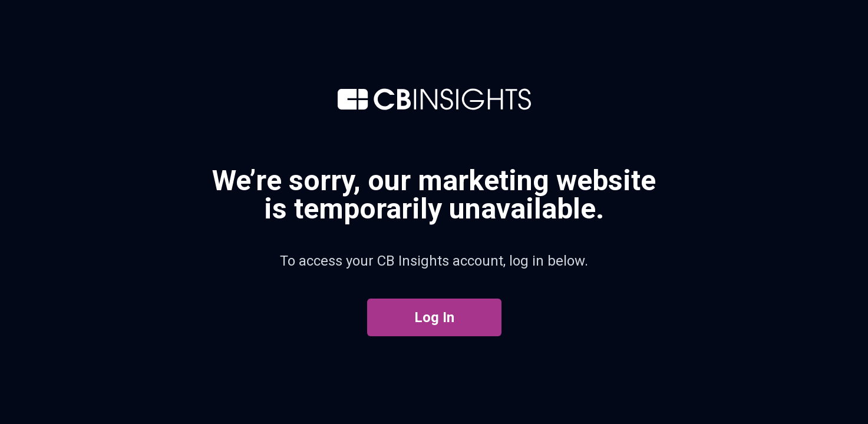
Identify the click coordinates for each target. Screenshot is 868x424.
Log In (434, 317)
